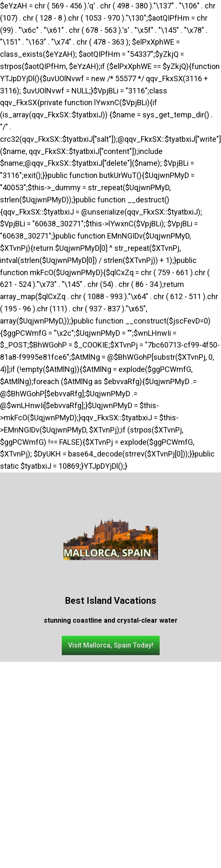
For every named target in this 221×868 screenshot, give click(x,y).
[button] (111, 645)
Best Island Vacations (111, 601)
